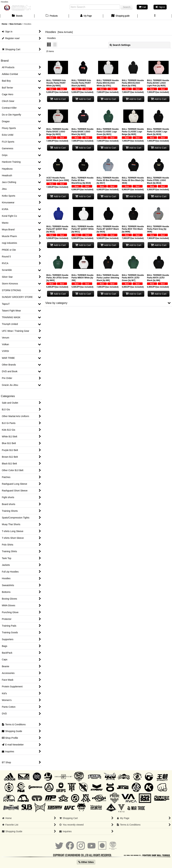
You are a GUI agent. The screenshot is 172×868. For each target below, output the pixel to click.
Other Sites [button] (86, 862)
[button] (155, 16)
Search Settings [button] (120, 45)
